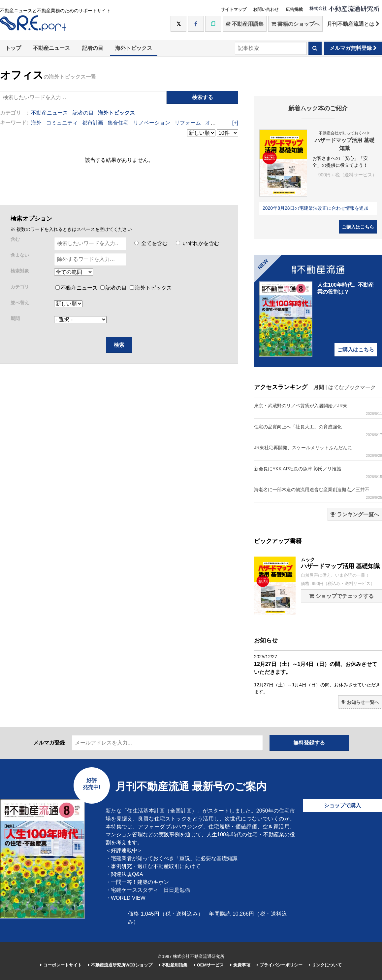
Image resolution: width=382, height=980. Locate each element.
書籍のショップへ (295, 24)
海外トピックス (134, 48)
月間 (319, 387)
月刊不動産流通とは (353, 24)
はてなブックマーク (352, 387)
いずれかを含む (198, 243)
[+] (235, 123)
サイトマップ (234, 9)
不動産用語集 (245, 24)
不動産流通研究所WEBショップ (120, 965)
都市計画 (93, 123)
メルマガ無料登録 (353, 48)
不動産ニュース (51, 48)
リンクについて (325, 965)
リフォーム (188, 123)
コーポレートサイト (61, 965)
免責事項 (240, 965)
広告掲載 (294, 9)
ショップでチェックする (341, 596)
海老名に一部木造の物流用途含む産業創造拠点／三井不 (318, 493)
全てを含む (151, 243)
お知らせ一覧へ (360, 702)
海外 (36, 123)
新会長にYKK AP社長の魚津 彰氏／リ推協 (318, 472)
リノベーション (152, 123)
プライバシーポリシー (280, 965)
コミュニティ (62, 123)
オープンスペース (226, 123)
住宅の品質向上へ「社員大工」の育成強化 (318, 431)
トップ (13, 48)
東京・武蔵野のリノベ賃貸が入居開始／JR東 (318, 409)
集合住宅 (118, 123)
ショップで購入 (342, 805)
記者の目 (93, 48)
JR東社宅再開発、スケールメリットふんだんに (318, 451)
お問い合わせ (266, 9)
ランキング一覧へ (355, 514)
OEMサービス (209, 965)
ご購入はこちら (358, 227)
